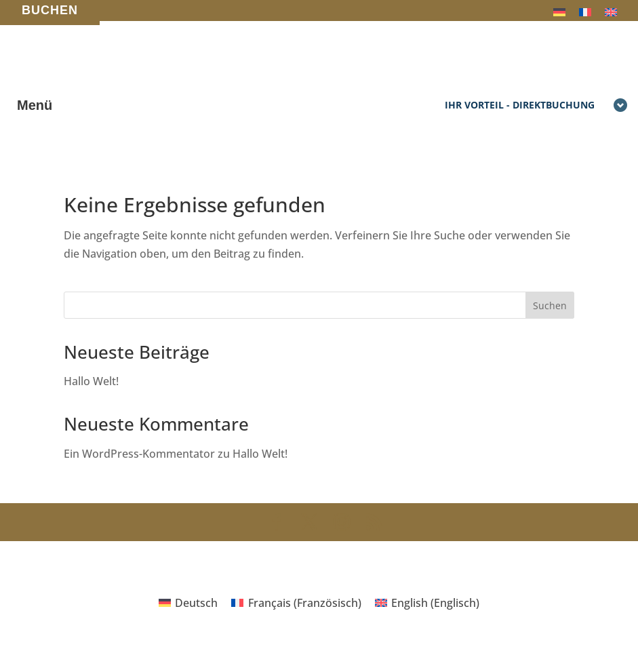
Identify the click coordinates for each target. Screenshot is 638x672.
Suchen (550, 305)
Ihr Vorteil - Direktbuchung (536, 106)
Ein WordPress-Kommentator (139, 454)
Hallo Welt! (91, 381)
